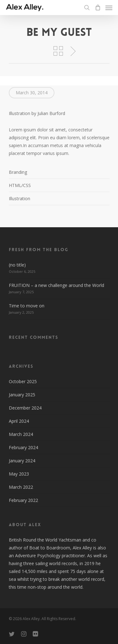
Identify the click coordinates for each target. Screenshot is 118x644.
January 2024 (22, 461)
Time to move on (27, 306)
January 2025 (22, 395)
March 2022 (21, 487)
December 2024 (25, 408)
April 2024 (19, 421)
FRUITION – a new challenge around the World (56, 285)
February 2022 (23, 500)
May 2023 (19, 474)
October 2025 (23, 381)
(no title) (17, 265)
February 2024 (23, 447)
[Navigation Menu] (109, 8)
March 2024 (21, 434)
